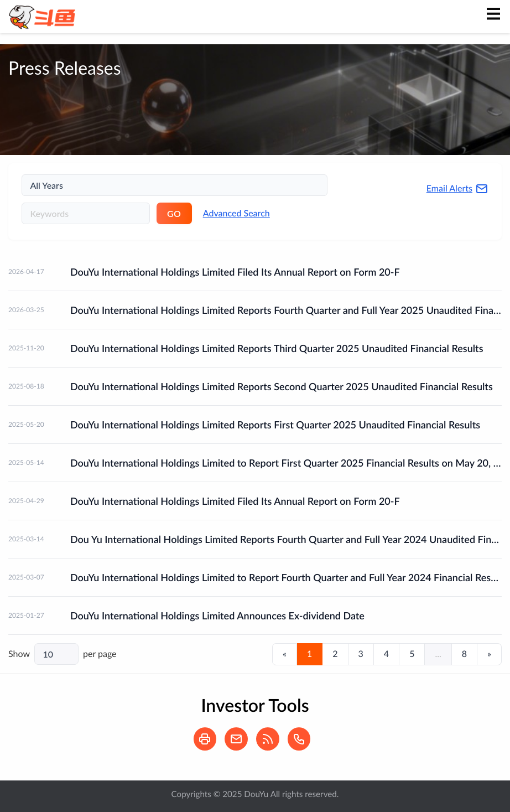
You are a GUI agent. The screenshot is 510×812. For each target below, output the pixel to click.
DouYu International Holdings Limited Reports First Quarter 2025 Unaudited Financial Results (275, 425)
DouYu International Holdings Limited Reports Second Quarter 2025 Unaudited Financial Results (282, 386)
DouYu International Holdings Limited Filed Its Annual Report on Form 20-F (235, 272)
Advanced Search (236, 213)
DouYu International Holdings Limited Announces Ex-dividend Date (217, 616)
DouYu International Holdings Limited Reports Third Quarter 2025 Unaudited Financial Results (277, 348)
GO (174, 213)
